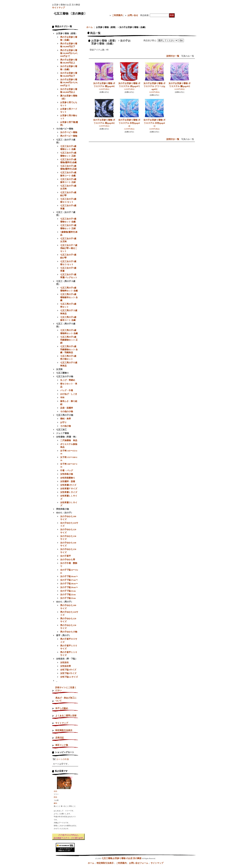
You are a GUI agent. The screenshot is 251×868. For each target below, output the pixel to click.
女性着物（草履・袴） (67, 437)
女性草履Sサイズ (68, 485)
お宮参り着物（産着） (67, 33)
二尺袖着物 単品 (69, 440)
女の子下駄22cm (68, 594)
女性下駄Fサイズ (68, 673)
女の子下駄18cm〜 (69, 584)
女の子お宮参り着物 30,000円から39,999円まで (69, 82)
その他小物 (66, 426)
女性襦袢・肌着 (68, 481)
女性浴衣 (64, 662)
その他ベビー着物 (65, 129)
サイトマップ (58, 8)
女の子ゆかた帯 (68, 560)
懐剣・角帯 (66, 419)
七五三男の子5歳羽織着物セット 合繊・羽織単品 (69, 349)
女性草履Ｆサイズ (69, 489)
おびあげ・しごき (69, 394)
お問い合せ (133, 15)
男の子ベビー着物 (69, 136)
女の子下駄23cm (68, 598)
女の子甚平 (66, 556)
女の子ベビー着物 (69, 132)
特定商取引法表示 (64, 730)
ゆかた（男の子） (65, 602)
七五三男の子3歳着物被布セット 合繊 (69, 297)
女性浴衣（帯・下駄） (67, 659)
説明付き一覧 (173, 56)
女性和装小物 (67, 474)
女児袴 (59, 369)
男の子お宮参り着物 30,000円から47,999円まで (69, 53)
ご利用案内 (117, 15)
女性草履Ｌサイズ (69, 492)
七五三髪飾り (63, 373)
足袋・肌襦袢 (67, 408)
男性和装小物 (63, 509)
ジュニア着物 (63, 433)
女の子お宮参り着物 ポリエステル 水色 (129, 123)
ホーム (90, 27)
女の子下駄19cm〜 (69, 587)
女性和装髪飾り (68, 478)
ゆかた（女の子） (65, 513)
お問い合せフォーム (139, 863)
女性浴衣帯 (66, 666)
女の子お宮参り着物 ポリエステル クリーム (154, 86)
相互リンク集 (62, 745)
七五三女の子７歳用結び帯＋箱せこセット (69, 248)
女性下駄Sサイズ (68, 670)
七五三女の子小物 (65, 376)
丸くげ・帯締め (68, 380)
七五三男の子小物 (65, 415)
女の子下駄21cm (68, 591)
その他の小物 (67, 411)
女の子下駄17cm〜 (69, 580)
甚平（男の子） (64, 635)
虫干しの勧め (62, 708)
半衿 (62, 398)
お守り (63, 422)
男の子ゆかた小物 (69, 632)
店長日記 (60, 738)
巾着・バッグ (67, 470)
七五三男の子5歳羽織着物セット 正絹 (69, 340)
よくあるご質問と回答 (66, 716)
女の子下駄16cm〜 (69, 576)
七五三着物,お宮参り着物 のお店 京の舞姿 (122, 858)
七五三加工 (61, 430)
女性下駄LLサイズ (69, 677)
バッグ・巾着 (67, 390)
